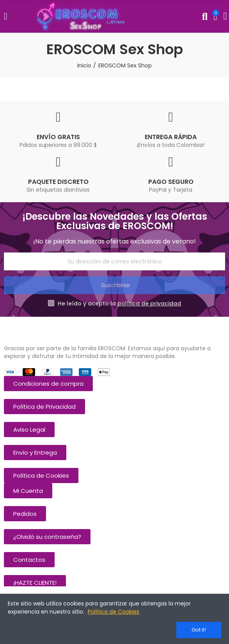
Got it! (199, 630)
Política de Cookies (114, 612)
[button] (48, 384)
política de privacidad (149, 303)
